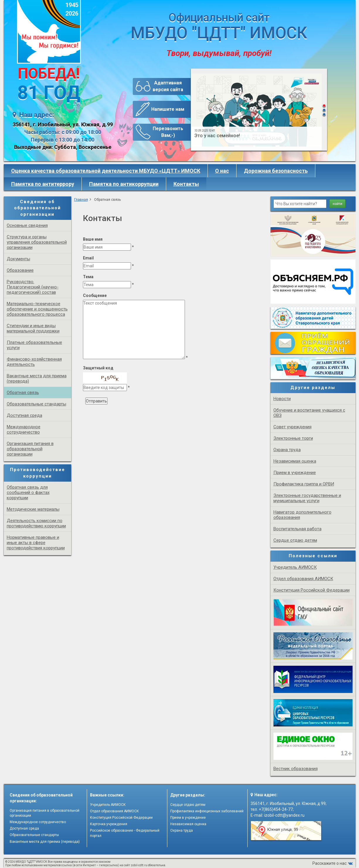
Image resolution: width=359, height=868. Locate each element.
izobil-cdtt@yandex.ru (284, 815)
